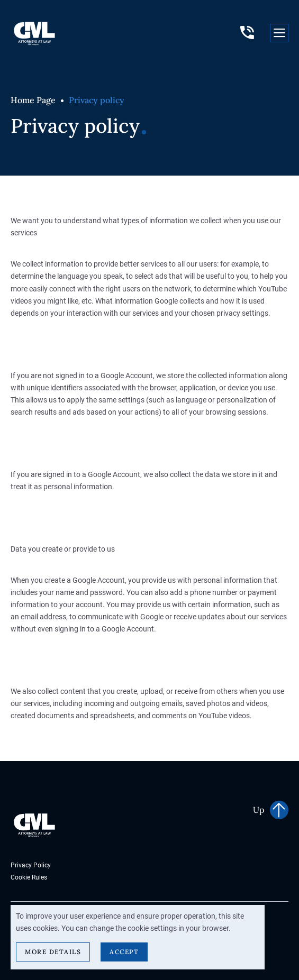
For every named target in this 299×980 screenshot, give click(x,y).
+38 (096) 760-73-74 (247, 33)
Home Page (33, 100)
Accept (124, 952)
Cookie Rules (29, 877)
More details (53, 952)
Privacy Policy (31, 865)
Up (259, 809)
